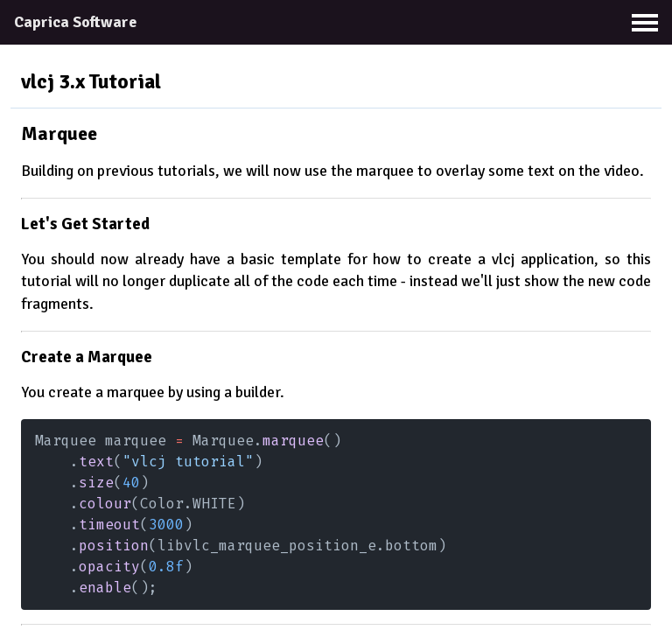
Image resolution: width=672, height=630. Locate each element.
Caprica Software (75, 22)
